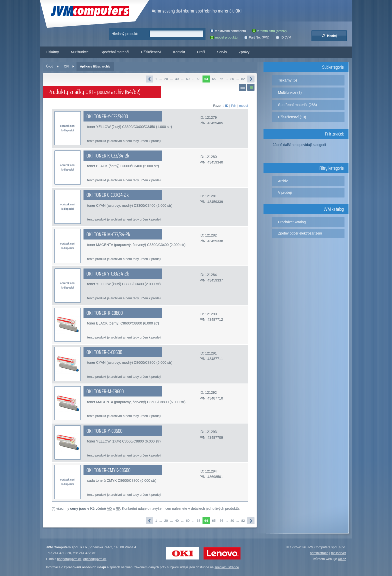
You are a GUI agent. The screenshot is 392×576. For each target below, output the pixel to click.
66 (221, 79)
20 (166, 79)
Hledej (329, 36)
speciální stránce (227, 567)
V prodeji (285, 192)
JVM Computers (90, 11)
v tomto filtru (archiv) (269, 31)
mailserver (338, 553)
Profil (201, 52)
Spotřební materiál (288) (297, 105)
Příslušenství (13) (292, 117)
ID (227, 106)
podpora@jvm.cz (69, 559)
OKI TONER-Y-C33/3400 (107, 116)
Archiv (283, 181)
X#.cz (342, 559)
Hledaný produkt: (125, 34)
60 (188, 79)
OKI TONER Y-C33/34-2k (108, 274)
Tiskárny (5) (287, 80)
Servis (222, 52)
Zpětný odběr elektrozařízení (300, 233)
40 (177, 79)
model (243, 106)
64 (206, 79)
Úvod (50, 66)
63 (198, 79)
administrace (319, 553)
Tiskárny (52, 52)
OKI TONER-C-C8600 (104, 352)
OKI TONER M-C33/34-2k (108, 234)
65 (214, 79)
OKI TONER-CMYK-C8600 (108, 470)
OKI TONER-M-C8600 (105, 391)
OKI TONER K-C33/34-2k (108, 156)
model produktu (224, 37)
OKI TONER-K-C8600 (105, 313)
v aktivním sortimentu (228, 31)
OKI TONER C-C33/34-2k (108, 195)
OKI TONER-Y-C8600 (104, 431)
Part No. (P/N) (257, 37)
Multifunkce (80, 52)
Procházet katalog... (293, 222)
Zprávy (244, 52)
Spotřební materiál (115, 52)
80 (232, 79)
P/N (234, 106)
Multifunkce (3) (290, 92)
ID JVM (283, 37)
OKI (67, 66)
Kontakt (179, 52)
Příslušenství (151, 52)
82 (243, 79)
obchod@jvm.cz (95, 559)
